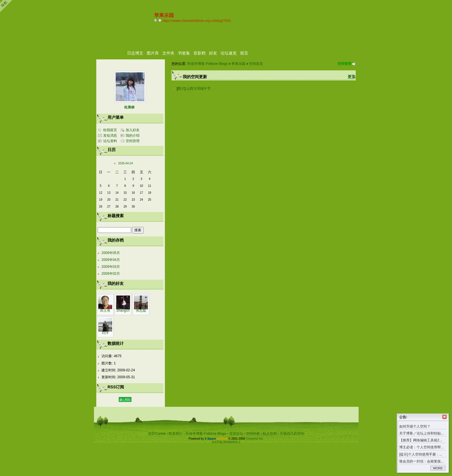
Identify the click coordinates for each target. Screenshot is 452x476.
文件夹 (168, 53)
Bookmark (160, 20)
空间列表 (253, 434)
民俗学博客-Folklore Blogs (208, 64)
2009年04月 (111, 260)
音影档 (199, 53)
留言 (244, 53)
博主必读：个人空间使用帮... (421, 447)
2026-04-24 (126, 163)
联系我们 (176, 434)
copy (156, 20)
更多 (352, 77)
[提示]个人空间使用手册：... (421, 454)
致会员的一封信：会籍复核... (421, 461)
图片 (181, 89)
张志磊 (141, 311)
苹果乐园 (238, 64)
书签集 (184, 53)
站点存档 (270, 434)
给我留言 (110, 130)
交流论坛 (236, 434)
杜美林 (129, 107)
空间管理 (344, 64)
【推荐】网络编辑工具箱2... (421, 440)
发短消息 (110, 136)
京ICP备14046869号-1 (226, 442)
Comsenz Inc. (255, 439)
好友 (213, 53)
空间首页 (256, 64)
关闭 (445, 417)
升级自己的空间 (292, 434)
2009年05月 (111, 253)
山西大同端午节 (199, 89)
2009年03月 (111, 267)
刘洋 (105, 333)
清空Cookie (157, 434)
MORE (438, 468)
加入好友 (133, 130)
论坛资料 (110, 141)
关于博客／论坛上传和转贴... (421, 433)
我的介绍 (133, 136)
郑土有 (105, 311)
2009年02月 (111, 274)
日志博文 (135, 53)
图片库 (153, 53)
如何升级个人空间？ (415, 426)
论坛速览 (229, 53)
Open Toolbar (7, 6)
